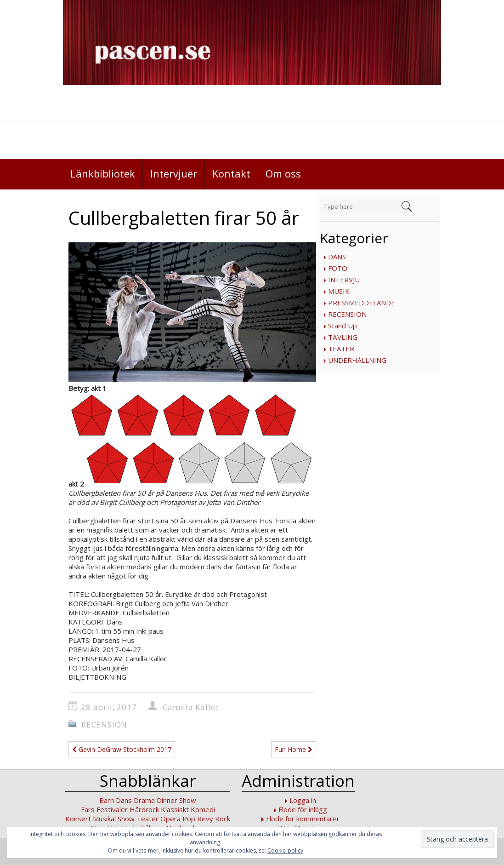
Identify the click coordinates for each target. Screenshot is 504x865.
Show (126, 819)
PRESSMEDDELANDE (362, 303)
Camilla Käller (191, 707)
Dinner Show (176, 800)
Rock (223, 819)
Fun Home (294, 749)
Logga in (303, 800)
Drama (144, 800)
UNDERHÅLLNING (357, 360)
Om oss (283, 173)
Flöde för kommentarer (303, 819)
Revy (205, 819)
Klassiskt (175, 809)
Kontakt (231, 173)
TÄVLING (343, 337)
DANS (337, 257)
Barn (107, 800)
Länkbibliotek (103, 173)
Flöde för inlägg (303, 809)
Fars (88, 809)
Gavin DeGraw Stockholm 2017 (122, 749)
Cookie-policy (285, 851)
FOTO (338, 268)
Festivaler (112, 809)
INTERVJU (344, 280)
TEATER (341, 349)
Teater (147, 819)
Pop (189, 819)
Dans (124, 800)
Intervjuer (174, 173)
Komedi (203, 809)
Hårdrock (144, 809)
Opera (170, 819)
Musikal (104, 819)
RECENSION (347, 314)
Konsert (78, 819)
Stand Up (343, 326)
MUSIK (339, 291)
